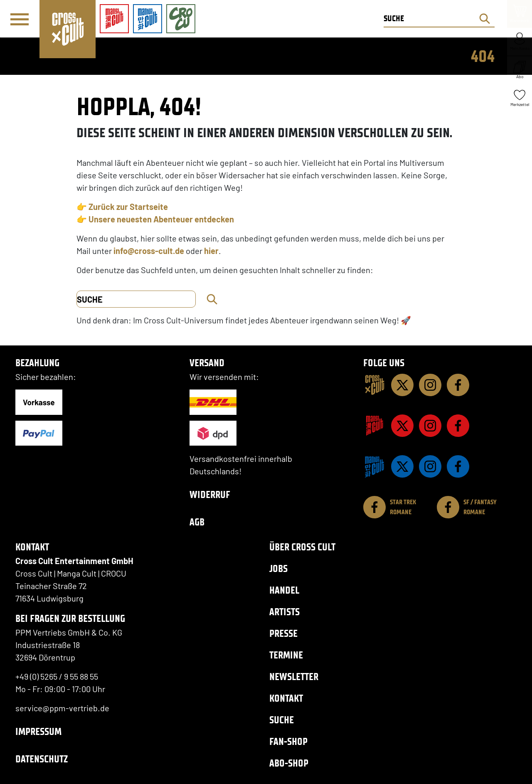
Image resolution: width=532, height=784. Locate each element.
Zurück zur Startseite (128, 207)
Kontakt (286, 698)
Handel (284, 590)
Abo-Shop (289, 763)
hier (211, 251)
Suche (282, 720)
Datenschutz (42, 759)
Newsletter (294, 677)
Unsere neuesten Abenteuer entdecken (161, 219)
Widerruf (210, 494)
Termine (286, 655)
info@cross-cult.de (149, 251)
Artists (284, 612)
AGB (197, 522)
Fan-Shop (288, 741)
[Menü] (20, 19)
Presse (283, 633)
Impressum (38, 731)
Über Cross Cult (302, 547)
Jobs (278, 568)
